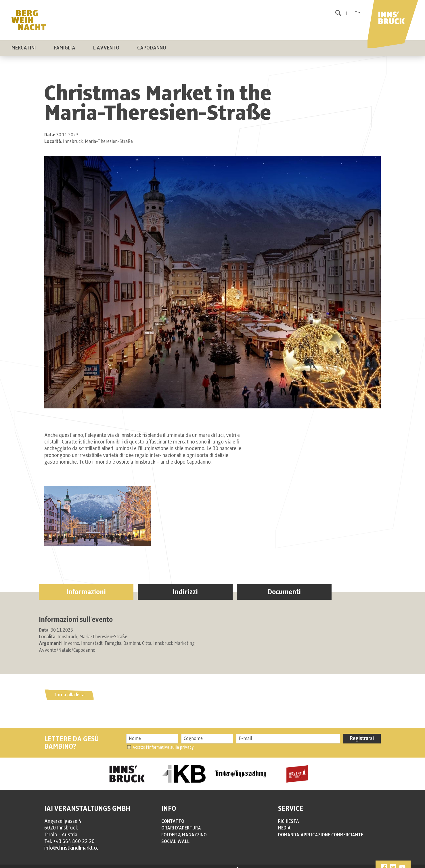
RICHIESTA (289, 816)
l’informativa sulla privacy (170, 742)
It (355, 13)
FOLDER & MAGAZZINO (184, 829)
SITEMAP (159, 864)
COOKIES (142, 864)
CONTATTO (173, 816)
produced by (222, 865)
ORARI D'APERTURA (181, 822)
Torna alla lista (69, 689)
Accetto (163, 742)
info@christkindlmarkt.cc (71, 842)
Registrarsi (362, 733)
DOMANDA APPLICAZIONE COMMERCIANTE (321, 829)
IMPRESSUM (104, 864)
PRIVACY (124, 864)
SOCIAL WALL (175, 836)
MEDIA (284, 822)
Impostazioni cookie (185, 864)
